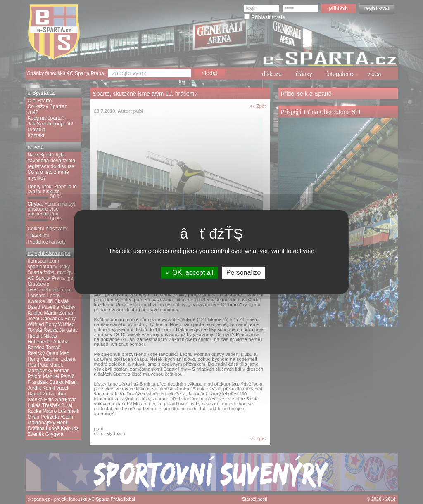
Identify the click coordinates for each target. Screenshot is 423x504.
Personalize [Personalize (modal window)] (244, 272)
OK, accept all (189, 272)
